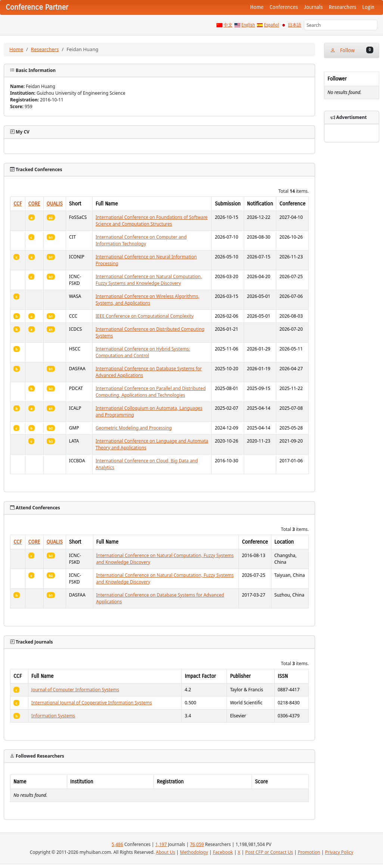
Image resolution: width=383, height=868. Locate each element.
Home (257, 7)
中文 (228, 25)
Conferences (284, 7)
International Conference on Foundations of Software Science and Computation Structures (152, 221)
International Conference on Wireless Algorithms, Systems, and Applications (147, 300)
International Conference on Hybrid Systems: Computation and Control (143, 352)
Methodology (194, 852)
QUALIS (55, 204)
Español (271, 25)
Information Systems (53, 716)
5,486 (117, 844)
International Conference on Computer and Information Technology (141, 240)
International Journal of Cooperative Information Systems (92, 703)
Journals (313, 7)
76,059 (197, 844)
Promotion (309, 852)
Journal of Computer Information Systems (75, 690)
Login (368, 7)
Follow (352, 50)
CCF (18, 204)
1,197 (161, 844)
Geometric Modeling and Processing (134, 428)
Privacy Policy (339, 852)
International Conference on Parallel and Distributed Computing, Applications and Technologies (151, 392)
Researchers (343, 7)
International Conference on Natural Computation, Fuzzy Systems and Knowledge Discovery (149, 280)
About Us (166, 852)
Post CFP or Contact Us (269, 852)
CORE (34, 204)
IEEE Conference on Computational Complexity (145, 316)
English (248, 25)
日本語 (295, 25)
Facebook (223, 852)
